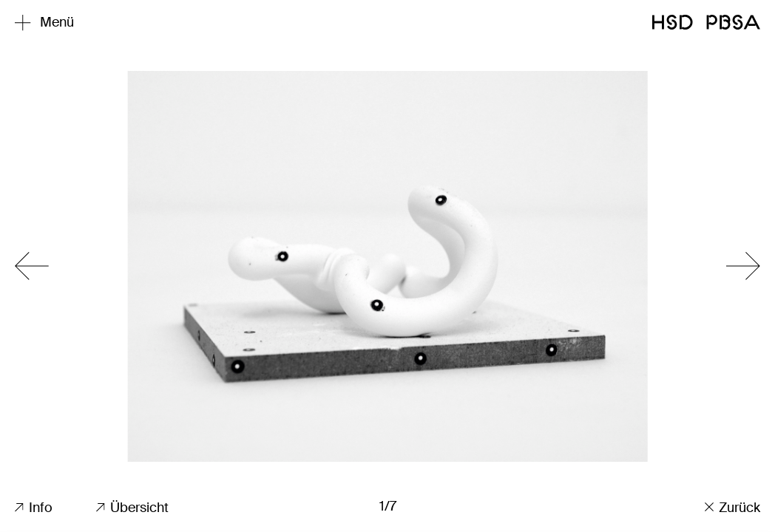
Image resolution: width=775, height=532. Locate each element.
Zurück (732, 508)
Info (34, 508)
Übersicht (132, 508)
